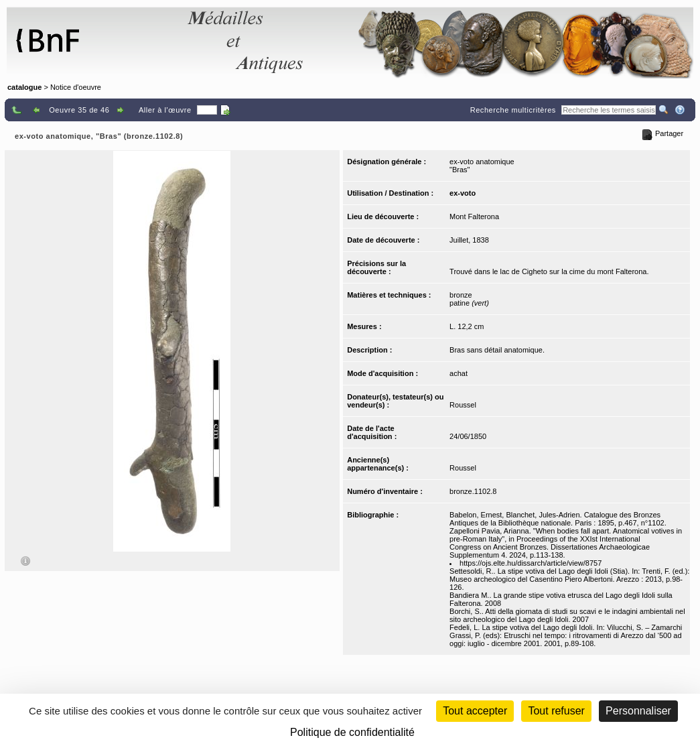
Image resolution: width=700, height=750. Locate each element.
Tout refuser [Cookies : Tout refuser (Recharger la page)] (556, 711)
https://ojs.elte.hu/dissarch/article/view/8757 (531, 563)
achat (459, 373)
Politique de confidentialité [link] (352, 732)
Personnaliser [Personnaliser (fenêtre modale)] (638, 711)
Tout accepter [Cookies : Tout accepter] (475, 711)
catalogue (24, 87)
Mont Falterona (474, 216)
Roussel (463, 405)
